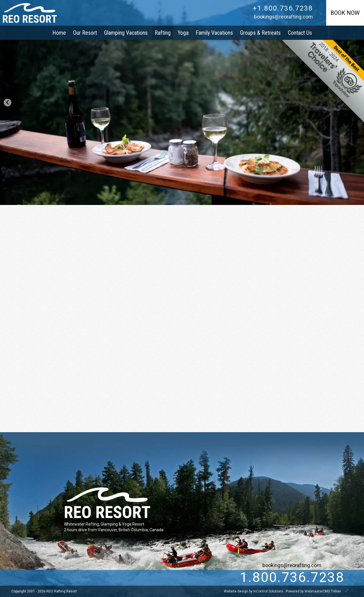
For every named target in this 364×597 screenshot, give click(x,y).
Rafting (163, 33)
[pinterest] (80, 578)
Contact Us (300, 33)
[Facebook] (57, 578)
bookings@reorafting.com (283, 17)
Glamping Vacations (126, 33)
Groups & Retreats (260, 33)
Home (59, 33)
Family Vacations (214, 33)
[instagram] (68, 578)
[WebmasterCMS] (347, 591)
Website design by (254, 591)
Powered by (314, 591)
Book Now (345, 13)
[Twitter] (45, 578)
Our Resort (85, 33)
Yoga (183, 33)
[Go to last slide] (8, 103)
